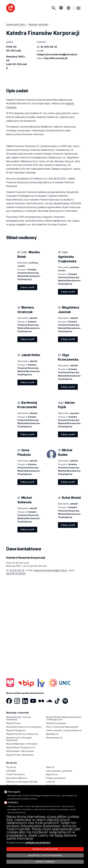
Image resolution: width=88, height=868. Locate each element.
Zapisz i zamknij (45, 862)
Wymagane (14, 792)
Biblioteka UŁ (52, 734)
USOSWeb (11, 771)
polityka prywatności (38, 843)
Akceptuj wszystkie (45, 849)
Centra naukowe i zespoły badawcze (64, 730)
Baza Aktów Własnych (17, 778)
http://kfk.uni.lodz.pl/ (56, 58)
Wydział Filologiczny (16, 730)
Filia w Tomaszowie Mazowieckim (62, 727)
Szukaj (54, 8)
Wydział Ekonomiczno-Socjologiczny (24, 727)
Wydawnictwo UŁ (54, 738)
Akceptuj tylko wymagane (45, 855)
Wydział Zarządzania (56, 723)
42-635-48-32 (49, 47)
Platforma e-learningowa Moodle (22, 782)
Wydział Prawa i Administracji (20, 755)
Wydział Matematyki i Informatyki (22, 744)
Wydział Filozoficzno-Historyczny (22, 734)
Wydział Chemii (13, 723)
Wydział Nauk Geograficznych (21, 748)
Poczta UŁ (11, 767)
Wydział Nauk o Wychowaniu (20, 751)
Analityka (13, 802)
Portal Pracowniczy (15, 774)
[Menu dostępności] (68, 8)
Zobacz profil (27, 287)
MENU (78, 8)
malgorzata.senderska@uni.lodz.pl (57, 54)
